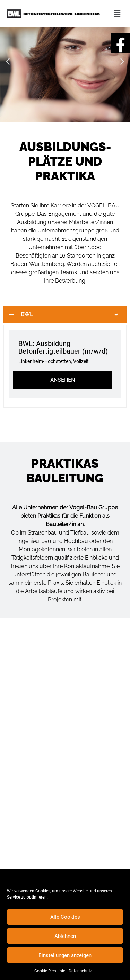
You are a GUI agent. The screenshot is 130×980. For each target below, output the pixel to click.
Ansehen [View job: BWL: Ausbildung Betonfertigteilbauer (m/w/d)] (63, 380)
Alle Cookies (65, 917)
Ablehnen (65, 936)
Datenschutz (80, 971)
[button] (8, 61)
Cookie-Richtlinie (50, 971)
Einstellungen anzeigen (65, 955)
